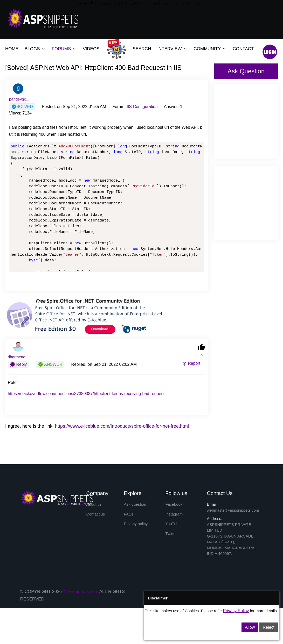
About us (94, 504)
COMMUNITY (207, 49)
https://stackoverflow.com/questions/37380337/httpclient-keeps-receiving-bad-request (86, 394)
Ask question (135, 504)
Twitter (171, 534)
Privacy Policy (236, 611)
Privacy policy (136, 524)
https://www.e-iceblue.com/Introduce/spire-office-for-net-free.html (122, 426)
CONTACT (243, 49)
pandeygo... (19, 99)
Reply (18, 364)
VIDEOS (91, 49)
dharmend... (18, 357)
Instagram (174, 514)
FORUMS (61, 49)
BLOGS (32, 49)
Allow (250, 627)
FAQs (129, 514)
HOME (12, 49)
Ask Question (246, 71)
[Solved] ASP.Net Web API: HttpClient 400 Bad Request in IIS (93, 68)
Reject (269, 627)
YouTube (173, 524)
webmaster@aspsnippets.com (233, 510)
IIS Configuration (142, 107)
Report (191, 363)
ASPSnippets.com (81, 592)
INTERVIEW (169, 49)
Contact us (96, 514)
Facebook (174, 504)
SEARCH (142, 49)
